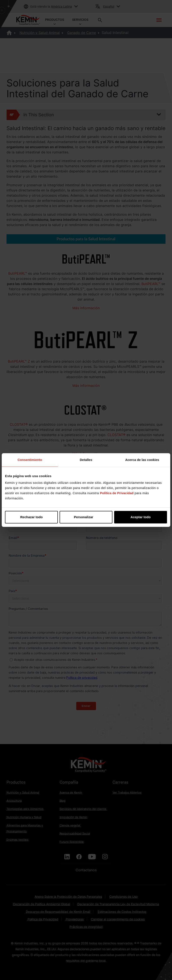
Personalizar (86, 517)
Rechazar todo (32, 517)
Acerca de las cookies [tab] (142, 460)
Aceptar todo (141, 517)
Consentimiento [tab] (30, 460)
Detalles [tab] (86, 460)
